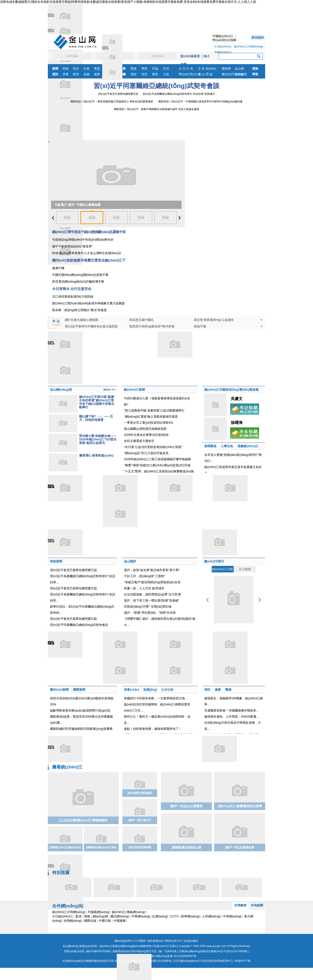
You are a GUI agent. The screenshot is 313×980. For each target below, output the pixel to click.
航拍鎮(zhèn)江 (241, 75)
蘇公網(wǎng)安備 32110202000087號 (156, 956)
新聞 (55, 68)
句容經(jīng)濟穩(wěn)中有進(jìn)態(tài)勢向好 (83, 240)
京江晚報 (245, 569)
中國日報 (105, 921)
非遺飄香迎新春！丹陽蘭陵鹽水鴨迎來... (231, 710)
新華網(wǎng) (190, 916)
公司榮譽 (140, 941)
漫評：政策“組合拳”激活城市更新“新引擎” (152, 570)
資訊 (55, 74)
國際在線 (90, 921)
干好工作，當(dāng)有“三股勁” (145, 576)
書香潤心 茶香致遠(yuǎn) (96, 455)
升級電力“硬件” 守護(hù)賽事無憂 (78, 205)
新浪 (78, 916)
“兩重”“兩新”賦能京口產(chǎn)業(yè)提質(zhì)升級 (157, 465)
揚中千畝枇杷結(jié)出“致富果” (72, 246)
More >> (109, 390)
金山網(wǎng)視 (241, 69)
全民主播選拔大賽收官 (139, 441)
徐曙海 (237, 423)
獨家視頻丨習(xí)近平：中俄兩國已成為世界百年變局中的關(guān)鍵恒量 (200, 102)
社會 (87, 68)
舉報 (255, 74)
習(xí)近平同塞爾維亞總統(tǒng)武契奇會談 (156, 86)
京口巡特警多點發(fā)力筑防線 (73, 297)
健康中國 (58, 268)
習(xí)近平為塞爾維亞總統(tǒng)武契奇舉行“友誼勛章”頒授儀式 (179, 94)
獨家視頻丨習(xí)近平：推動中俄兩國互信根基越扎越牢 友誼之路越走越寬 (157, 109)
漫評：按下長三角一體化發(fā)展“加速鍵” (152, 600)
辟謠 (255, 68)
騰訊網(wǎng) (120, 916)
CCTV (175, 916)
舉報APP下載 (243, 961)
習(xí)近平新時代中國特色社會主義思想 (91, 326)
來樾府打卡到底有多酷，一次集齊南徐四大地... (156, 698)
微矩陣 (226, 68)
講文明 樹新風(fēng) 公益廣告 (214, 320)
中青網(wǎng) (232, 916)
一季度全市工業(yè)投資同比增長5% (148, 423)
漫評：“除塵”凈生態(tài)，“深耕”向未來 (150, 613)
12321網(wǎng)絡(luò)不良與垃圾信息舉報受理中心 (203, 961)
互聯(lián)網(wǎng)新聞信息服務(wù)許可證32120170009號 (213, 951)
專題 (97, 68)
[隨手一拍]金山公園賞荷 (186, 806)
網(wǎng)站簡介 (124, 941)
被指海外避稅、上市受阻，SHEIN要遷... (231, 717)
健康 (97, 74)
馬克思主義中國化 (142, 320)
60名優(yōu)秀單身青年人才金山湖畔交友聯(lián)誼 (87, 253)
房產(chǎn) (67, 75)
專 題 (57, 323)
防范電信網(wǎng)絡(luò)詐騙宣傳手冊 (78, 282)
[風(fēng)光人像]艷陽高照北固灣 (240, 806)
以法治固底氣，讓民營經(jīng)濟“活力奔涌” (153, 594)
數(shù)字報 (228, 75)
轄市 (76, 74)
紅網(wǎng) (160, 916)
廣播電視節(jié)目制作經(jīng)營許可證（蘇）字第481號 (144, 951)
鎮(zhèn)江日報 (223, 569)
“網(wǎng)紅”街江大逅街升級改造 (146, 453)
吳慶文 (237, 399)
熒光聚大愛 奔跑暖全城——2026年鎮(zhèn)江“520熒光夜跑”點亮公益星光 (98, 439)
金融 (87, 74)
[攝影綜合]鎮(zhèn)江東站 (101, 847)
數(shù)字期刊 (214, 561)
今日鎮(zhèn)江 (223, 47)
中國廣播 (120, 921)
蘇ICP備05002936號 (98, 951)
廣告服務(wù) (155, 941)
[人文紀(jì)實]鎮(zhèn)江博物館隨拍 (83, 820)
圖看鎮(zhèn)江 (67, 767)
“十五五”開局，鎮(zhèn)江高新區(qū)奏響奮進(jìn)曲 (159, 471)
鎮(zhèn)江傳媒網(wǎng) (129, 912)
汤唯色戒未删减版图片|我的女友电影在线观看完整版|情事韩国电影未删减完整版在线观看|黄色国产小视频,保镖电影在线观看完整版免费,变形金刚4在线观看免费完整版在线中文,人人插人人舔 (128, 2)
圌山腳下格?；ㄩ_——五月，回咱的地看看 (96, 418)
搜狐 (87, 916)
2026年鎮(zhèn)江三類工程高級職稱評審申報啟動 (157, 459)
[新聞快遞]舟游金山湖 (186, 847)
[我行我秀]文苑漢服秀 (140, 793)
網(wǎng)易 (100, 916)
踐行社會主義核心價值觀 (82, 320)
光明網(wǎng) (72, 921)
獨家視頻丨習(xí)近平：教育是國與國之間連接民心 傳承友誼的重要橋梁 (112, 102)
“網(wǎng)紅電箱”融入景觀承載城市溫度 (151, 417)
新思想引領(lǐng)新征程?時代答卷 (152, 326)
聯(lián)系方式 (173, 941)
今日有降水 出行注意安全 (72, 289)
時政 (66, 68)
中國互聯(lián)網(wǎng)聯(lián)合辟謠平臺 (80, 275)
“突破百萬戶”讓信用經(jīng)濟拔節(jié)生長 (152, 582)
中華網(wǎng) (141, 916)
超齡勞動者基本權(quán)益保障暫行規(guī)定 (80, 710)
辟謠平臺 (200, 326)
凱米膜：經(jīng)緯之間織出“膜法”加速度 (79, 310)
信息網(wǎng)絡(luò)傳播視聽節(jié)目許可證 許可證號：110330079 (102, 961)
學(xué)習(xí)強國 (224, 40)
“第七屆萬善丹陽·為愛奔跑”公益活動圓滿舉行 (154, 410)
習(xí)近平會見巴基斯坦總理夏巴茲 (118, 94)
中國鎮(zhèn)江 (223, 36)
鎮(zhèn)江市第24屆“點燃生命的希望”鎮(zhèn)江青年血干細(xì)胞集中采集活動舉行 (97, 402)
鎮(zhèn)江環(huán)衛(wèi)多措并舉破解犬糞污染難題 (88, 303)
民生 (76, 68)
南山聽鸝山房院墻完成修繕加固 (145, 429)
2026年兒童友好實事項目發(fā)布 (146, 435)
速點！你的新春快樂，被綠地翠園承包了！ (153, 729)
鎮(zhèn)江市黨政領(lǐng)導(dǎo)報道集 (231, 390)
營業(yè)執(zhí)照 (74, 951)
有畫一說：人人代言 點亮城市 (144, 588)
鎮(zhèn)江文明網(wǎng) (248, 47)
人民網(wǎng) (211, 916)
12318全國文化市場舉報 (157, 961)
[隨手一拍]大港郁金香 (240, 847)
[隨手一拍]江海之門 (140, 820)
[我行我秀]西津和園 (140, 847)
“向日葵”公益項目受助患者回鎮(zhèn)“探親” (153, 447)
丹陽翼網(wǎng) (99, 912)
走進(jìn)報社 (191, 941)
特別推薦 (61, 873)
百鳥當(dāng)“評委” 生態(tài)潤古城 (148, 607)
